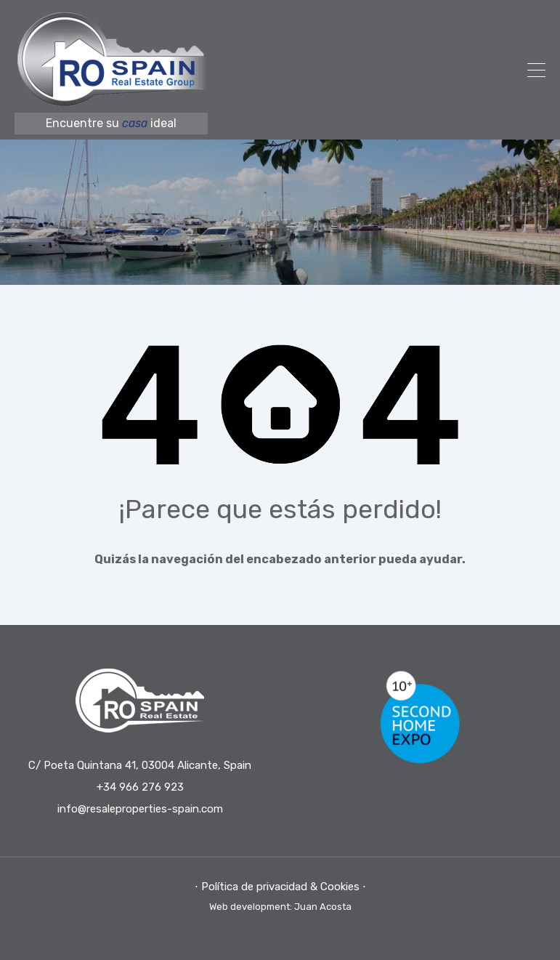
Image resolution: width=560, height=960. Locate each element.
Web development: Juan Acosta (280, 907)
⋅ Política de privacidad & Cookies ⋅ (280, 887)
